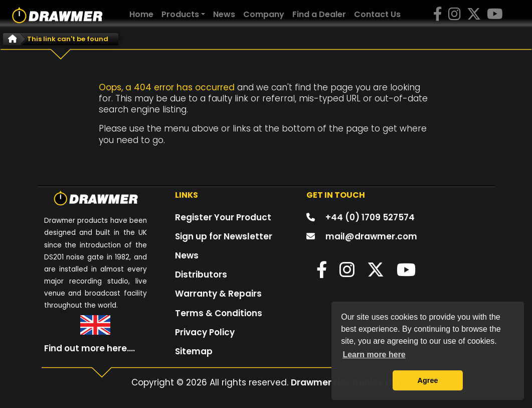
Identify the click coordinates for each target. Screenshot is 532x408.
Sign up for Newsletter (224, 236)
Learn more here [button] (374, 355)
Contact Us (377, 14)
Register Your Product (223, 217)
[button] (317, 273)
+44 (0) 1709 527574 (370, 217)
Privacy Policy (205, 332)
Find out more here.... (90, 348)
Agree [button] (428, 380)
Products (180, 14)
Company (264, 14)
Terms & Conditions (219, 313)
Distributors (201, 275)
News (224, 14)
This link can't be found (68, 39)
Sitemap (194, 351)
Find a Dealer (319, 14)
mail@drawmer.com (371, 236)
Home (143, 14)
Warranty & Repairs (218, 294)
